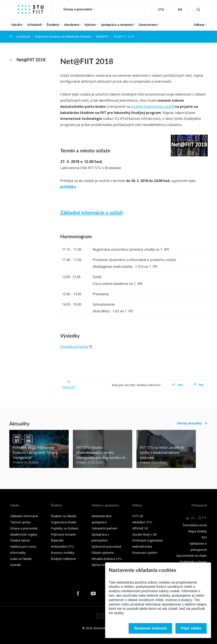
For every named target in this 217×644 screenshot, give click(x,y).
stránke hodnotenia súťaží (152, 107)
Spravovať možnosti (150, 628)
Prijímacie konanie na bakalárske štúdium (63, 36)
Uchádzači (34, 25)
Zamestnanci (148, 25)
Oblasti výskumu (103, 553)
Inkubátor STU (142, 522)
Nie (198, 385)
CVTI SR (138, 516)
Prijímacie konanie (63, 534)
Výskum (90, 25)
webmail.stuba (142, 546)
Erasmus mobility (63, 553)
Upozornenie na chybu (191, 556)
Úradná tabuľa (20, 540)
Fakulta (17, 25)
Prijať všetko (191, 628)
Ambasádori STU (62, 546)
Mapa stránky (198, 531)
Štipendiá (57, 540)
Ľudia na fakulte (21, 559)
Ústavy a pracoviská (78, 9)
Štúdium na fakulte (64, 516)
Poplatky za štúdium (65, 528)
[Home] (11, 36)
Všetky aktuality (189, 423)
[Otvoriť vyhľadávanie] (198, 9)
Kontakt (16, 565)
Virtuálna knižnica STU (107, 559)
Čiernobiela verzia (195, 525)
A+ (193, 518)
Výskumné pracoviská (106, 546)
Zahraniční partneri (104, 528)
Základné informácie (24, 516)
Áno (178, 385)
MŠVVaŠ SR (140, 528)
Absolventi (72, 25)
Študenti (53, 25)
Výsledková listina (76, 347)
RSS (204, 537)
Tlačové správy (20, 522)
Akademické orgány (24, 534)
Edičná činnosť (101, 565)
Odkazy (199, 25)
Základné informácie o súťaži (91, 212)
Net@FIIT (102, 36)
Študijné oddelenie (63, 559)
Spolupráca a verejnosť (117, 25)
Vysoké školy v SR (144, 534)
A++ (202, 518)
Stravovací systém (145, 553)
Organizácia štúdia (63, 522)
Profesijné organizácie (147, 540)
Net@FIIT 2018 (28, 60)
